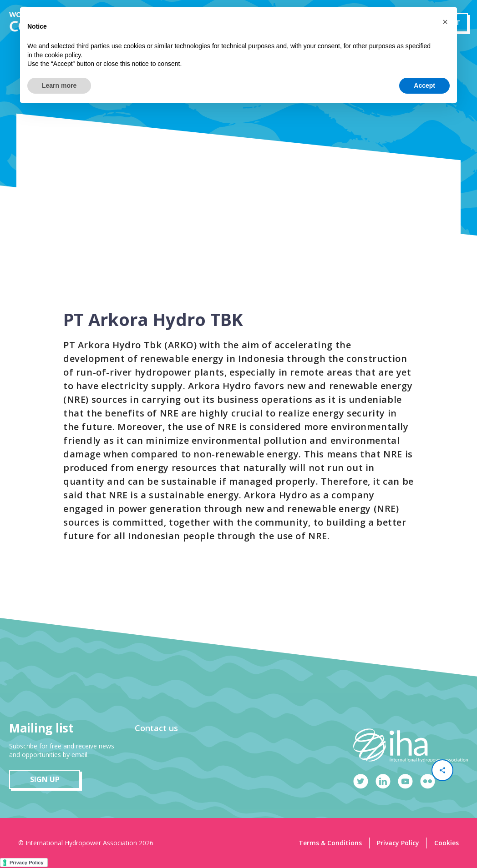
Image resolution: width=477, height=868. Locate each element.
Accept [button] (424, 85)
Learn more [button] (59, 85)
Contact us (156, 728)
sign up (45, 779)
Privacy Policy (398, 843)
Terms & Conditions (330, 843)
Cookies (447, 843)
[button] (445, 22)
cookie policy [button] (63, 55)
